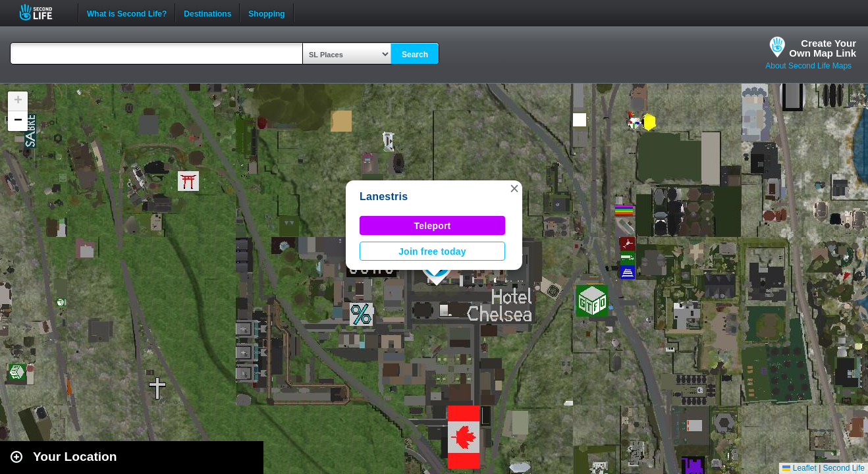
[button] (514, 188)
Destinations (207, 13)
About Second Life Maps (808, 66)
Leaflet (799, 468)
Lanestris (384, 197)
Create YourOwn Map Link (823, 48)
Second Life (43, 12)
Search (415, 55)
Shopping (266, 13)
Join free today (432, 251)
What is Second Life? (127, 13)
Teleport (433, 226)
